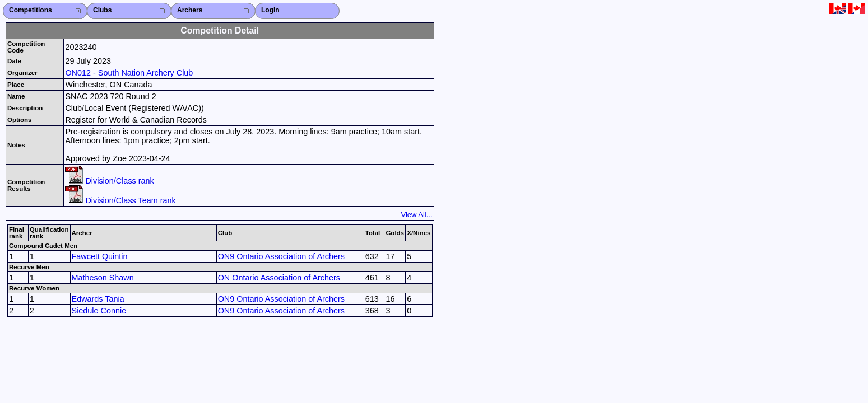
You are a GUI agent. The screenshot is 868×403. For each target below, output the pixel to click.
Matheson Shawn (103, 278)
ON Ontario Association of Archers (279, 278)
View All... (417, 215)
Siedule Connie (99, 311)
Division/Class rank (109, 181)
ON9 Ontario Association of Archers (281, 256)
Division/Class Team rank (120, 200)
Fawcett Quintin (100, 256)
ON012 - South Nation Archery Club (129, 73)
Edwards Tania (98, 299)
